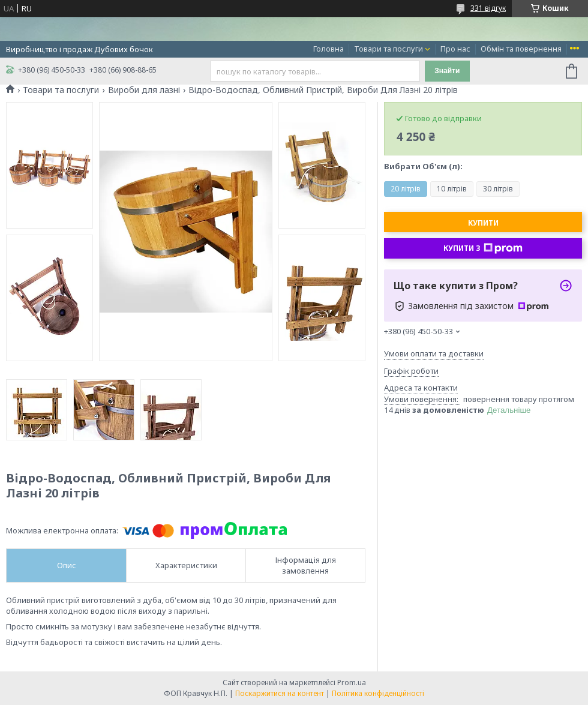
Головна (328, 49)
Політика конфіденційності (378, 693)
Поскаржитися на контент (280, 693)
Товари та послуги (388, 49)
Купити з (483, 248)
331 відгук (488, 8)
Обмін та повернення (521, 49)
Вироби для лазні (144, 90)
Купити (483, 223)
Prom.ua (352, 682)
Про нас (455, 49)
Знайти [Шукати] (447, 71)
